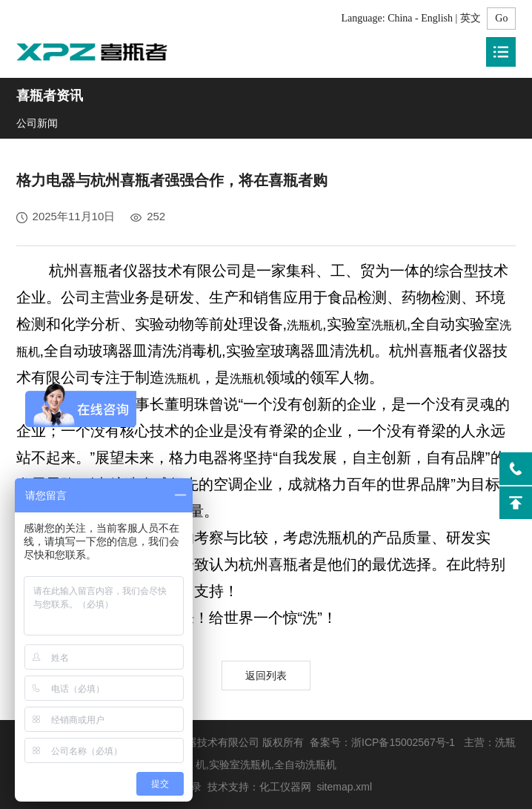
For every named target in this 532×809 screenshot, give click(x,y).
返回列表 (266, 676)
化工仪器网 (285, 787)
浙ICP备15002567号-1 (403, 742)
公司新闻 (37, 123)
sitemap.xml (344, 787)
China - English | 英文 (434, 18)
